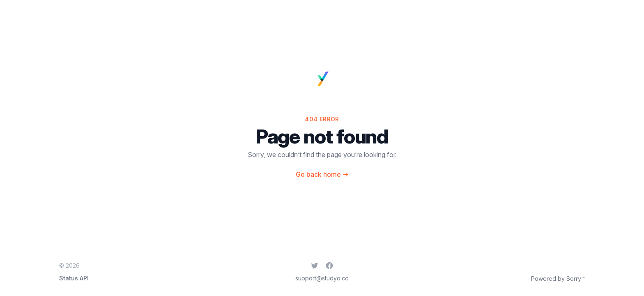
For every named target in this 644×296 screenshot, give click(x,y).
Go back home (322, 174)
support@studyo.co (322, 278)
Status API (74, 278)
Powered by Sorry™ (558, 279)
